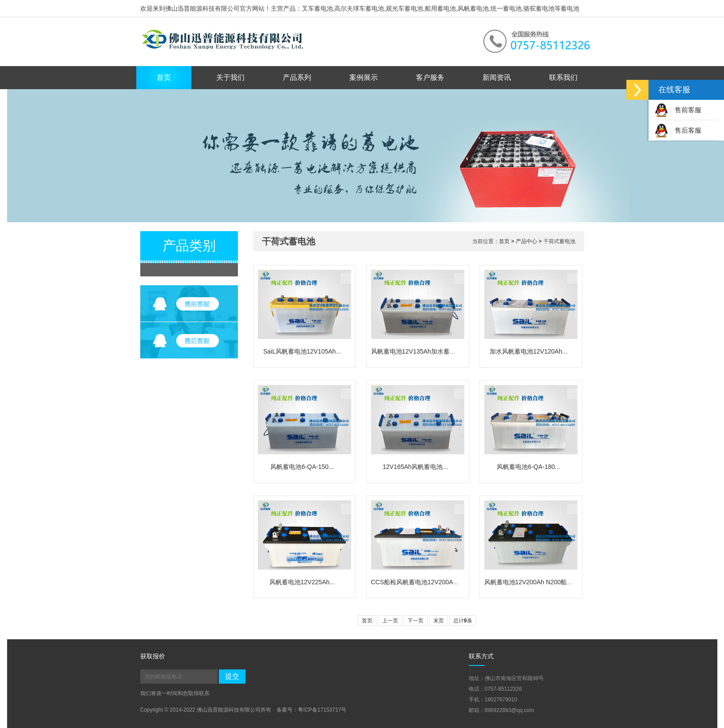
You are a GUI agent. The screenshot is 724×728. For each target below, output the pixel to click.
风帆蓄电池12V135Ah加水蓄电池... (419, 351)
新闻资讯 (497, 77)
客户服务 (430, 77)
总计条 (463, 621)
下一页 (415, 621)
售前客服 (678, 110)
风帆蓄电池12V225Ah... (302, 582)
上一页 (390, 621)
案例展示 (364, 77)
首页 (164, 77)
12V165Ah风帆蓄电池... (415, 467)
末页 (439, 621)
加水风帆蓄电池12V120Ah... (528, 351)
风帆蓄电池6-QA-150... (302, 467)
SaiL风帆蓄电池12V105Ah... (302, 351)
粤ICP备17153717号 (322, 710)
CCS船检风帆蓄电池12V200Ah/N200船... (428, 582)
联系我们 (563, 77)
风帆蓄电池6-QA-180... (528, 467)
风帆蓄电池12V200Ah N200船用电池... (538, 582)
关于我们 (230, 77)
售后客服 (678, 130)
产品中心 (526, 241)
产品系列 (297, 77)
